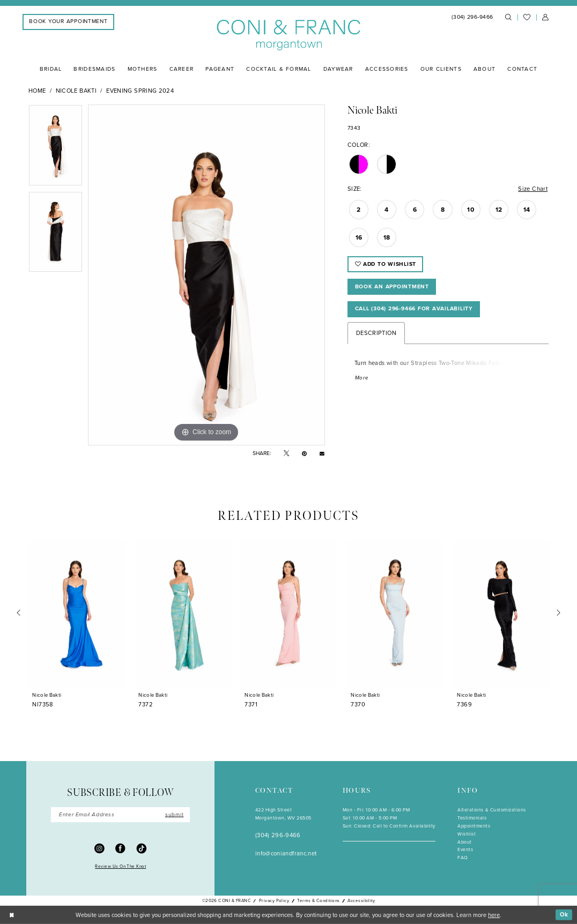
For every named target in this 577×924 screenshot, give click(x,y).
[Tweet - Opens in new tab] (286, 454)
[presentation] (77, 613)
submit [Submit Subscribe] (174, 814)
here (494, 914)
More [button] (362, 378)
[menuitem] (68, 22)
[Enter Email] (120, 815)
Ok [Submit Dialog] (564, 914)
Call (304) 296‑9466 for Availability (414, 308)
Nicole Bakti (76, 91)
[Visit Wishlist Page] (527, 17)
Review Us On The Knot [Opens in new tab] (120, 866)
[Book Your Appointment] (68, 22)
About (465, 842)
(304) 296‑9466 (278, 835)
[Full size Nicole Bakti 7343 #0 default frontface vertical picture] (206, 275)
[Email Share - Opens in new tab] (322, 453)
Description (376, 333)
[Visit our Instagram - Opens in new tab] (99, 848)
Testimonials (472, 818)
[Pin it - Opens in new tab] (304, 454)
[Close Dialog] (12, 915)
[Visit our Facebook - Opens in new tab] (120, 848)
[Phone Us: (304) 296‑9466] (472, 17)
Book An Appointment (392, 286)
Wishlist (467, 834)
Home (37, 91)
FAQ (463, 858)
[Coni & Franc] (289, 35)
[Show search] (508, 18)
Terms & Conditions (318, 900)
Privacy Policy (274, 900)
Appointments (474, 826)
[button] (545, 18)
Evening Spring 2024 (140, 91)
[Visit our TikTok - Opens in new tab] (142, 848)
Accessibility (361, 900)
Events (465, 850)
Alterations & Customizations (491, 810)
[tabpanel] (56, 148)
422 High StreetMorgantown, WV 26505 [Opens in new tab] (283, 814)
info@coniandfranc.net (286, 853)
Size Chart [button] (533, 189)
